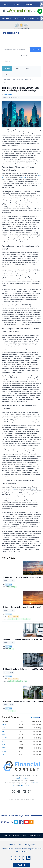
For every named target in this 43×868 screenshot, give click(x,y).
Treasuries (7, 83)
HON (12, 681)
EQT (25, 619)
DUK (22, 619)
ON (19, 681)
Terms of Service (15, 845)
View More (35, 717)
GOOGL (29, 619)
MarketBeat (9, 584)
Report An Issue (34, 835)
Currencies (20, 79)
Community (29, 4)
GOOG (5, 738)
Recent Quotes (8, 56)
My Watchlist (24, 56)
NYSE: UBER (12, 489)
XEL (16, 587)
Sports (16, 4)
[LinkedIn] (24, 792)
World (40, 19)
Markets (7, 68)
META (14, 711)
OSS (22, 681)
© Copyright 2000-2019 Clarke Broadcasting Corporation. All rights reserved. (22, 850)
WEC (13, 587)
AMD (4, 731)
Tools (6, 74)
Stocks (18, 68)
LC (13, 649)
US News (31, 19)
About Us (7, 835)
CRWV (18, 619)
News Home (6, 19)
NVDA (16, 681)
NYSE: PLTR (23, 178)
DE (9, 681)
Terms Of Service (25, 785)
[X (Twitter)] (13, 792)
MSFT (4, 745)
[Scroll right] (41, 4)
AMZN (10, 619)
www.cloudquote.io (22, 778)
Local (16, 19)
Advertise (16, 835)
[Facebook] (19, 792)
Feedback (22, 865)
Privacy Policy (30, 845)
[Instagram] (30, 792)
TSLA (25, 681)
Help (24, 835)
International (29, 79)
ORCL (4, 751)
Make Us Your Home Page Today (15, 816)
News (5, 4)
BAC (4, 735)
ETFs (28, 68)
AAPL (4, 728)
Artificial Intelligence (13, 617)
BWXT (14, 619)
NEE (9, 587)
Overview (7, 79)
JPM (10, 649)
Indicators (7, 61)
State (23, 19)
